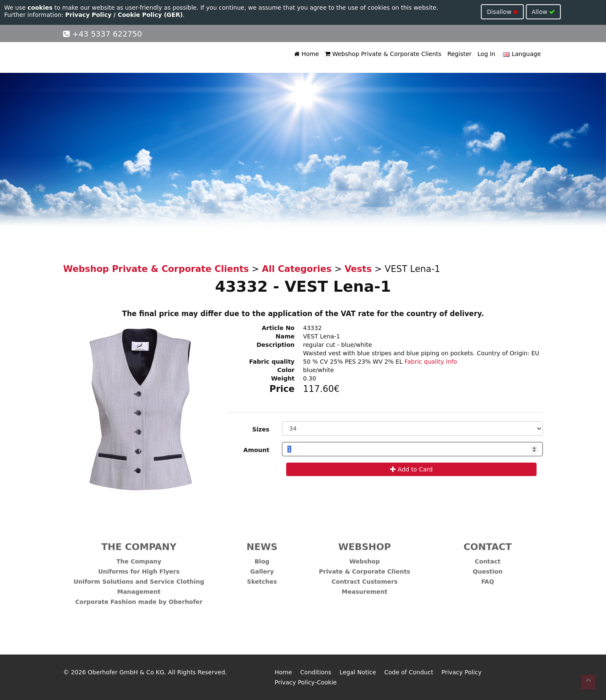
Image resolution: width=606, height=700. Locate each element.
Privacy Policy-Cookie (306, 682)
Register (460, 54)
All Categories (297, 269)
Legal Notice (358, 672)
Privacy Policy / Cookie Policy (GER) (124, 15)
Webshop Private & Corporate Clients (383, 54)
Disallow (193, 12)
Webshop (364, 558)
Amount (256, 450)
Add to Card (411, 469)
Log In (486, 54)
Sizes (261, 429)
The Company (139, 558)
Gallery (262, 568)
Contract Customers (365, 578)
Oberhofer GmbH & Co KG (126, 672)
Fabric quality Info (431, 362)
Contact (488, 558)
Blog (262, 558)
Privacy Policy (461, 672)
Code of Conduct (409, 672)
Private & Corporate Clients (365, 568)
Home (307, 54)
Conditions (316, 672)
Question (488, 568)
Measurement (364, 588)
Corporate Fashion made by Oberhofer (139, 598)
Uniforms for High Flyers (139, 568)
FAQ (488, 578)
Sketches (262, 578)
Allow (234, 12)
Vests (358, 269)
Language (521, 54)
